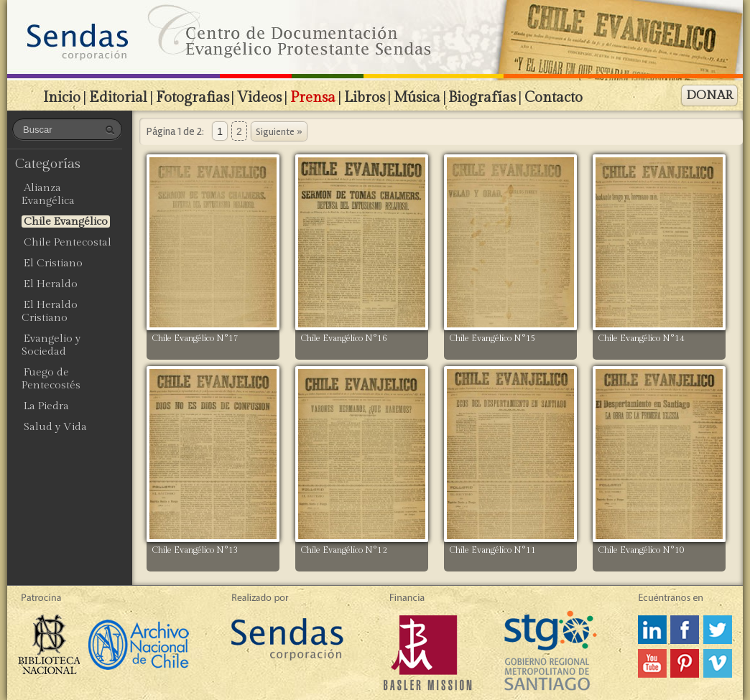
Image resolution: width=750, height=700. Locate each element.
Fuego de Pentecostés (51, 379)
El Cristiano (53, 263)
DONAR (709, 95)
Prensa (313, 98)
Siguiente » (279, 132)
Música (417, 98)
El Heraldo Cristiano (50, 311)
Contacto (554, 98)
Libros (365, 98)
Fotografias (193, 98)
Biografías (482, 98)
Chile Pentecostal (68, 242)
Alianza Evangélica (48, 194)
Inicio (62, 98)
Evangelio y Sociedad (51, 345)
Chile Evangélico (66, 221)
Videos (259, 98)
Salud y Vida (55, 427)
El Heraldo (51, 284)
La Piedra (46, 406)
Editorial (118, 98)
